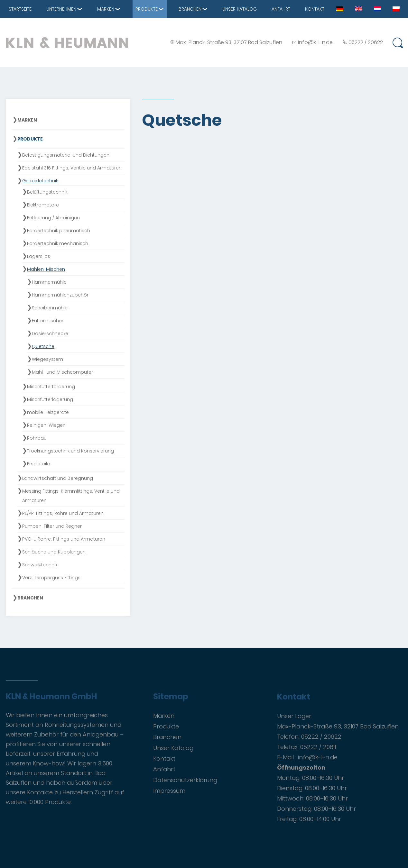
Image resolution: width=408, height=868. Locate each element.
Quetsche (43, 346)
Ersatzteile (38, 464)
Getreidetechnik (40, 181)
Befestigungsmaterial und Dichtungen (66, 155)
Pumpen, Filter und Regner (52, 526)
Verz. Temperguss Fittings (51, 578)
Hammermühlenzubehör (60, 295)
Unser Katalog (240, 9)
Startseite (20, 9)
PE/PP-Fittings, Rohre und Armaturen (63, 513)
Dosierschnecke (50, 333)
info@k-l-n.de (315, 42)
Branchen (190, 9)
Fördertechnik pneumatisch (59, 231)
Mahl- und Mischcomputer (62, 372)
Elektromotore (43, 205)
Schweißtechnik (40, 565)
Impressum (169, 791)
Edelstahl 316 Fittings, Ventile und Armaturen (72, 168)
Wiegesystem (47, 359)
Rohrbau (37, 438)
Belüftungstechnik (47, 192)
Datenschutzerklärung (185, 780)
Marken (106, 9)
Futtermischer (48, 321)
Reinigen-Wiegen (46, 425)
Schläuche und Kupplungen (54, 552)
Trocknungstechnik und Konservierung (70, 451)
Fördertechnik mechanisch (58, 243)
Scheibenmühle (50, 308)
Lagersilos (39, 256)
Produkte (147, 9)
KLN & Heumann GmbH (51, 697)
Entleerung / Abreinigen (53, 218)
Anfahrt (281, 9)
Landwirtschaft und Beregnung (58, 478)
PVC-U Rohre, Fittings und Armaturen (64, 539)
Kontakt (315, 9)
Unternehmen (61, 9)
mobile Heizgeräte (48, 412)
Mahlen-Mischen (46, 269)
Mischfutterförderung (51, 387)
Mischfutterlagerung (50, 399)
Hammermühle (49, 282)
